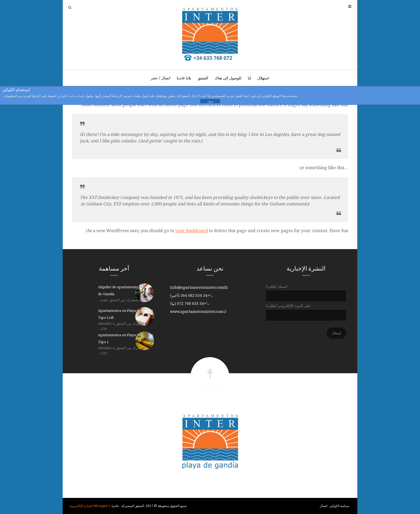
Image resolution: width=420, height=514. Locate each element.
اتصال (323, 506)
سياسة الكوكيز (339, 506)
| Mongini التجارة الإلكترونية (90, 506)
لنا (249, 78)
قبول (210, 101)
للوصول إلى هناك (228, 78)
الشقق (203, 78)
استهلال (263, 78)
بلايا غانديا (184, 78)
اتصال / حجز (161, 78)
